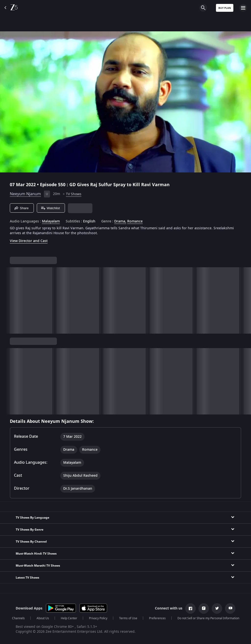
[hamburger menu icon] (243, 8)
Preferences (157, 618)
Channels (18, 618)
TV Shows (74, 194)
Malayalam (51, 221)
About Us (43, 618)
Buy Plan (225, 8)
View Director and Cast (29, 241)
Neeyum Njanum (25, 194)
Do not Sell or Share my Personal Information (208, 618)
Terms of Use (128, 618)
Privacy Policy (98, 618)
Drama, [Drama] (120, 221)
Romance (135, 221)
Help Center (69, 618)
